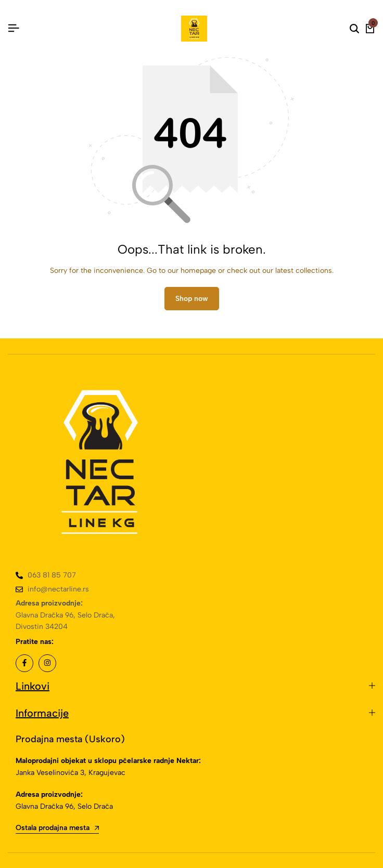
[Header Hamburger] (14, 28)
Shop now (192, 299)
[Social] (24, 663)
